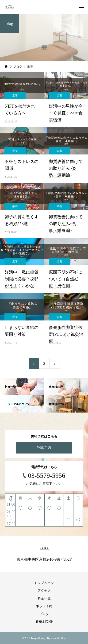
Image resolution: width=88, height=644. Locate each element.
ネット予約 (44, 606)
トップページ (44, 583)
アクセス (44, 591)
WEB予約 (44, 448)
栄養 (15, 96)
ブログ (44, 614)
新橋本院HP (44, 622)
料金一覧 (44, 598)
